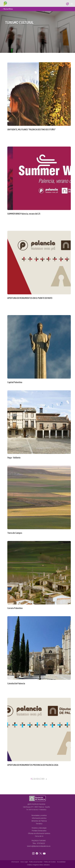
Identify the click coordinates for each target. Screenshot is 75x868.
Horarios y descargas (39, 828)
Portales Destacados (39, 831)
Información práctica (39, 818)
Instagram (34, 853)
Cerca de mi (39, 836)
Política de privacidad (36, 862)
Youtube (44, 853)
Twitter (41, 853)
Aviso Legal (24, 862)
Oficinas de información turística (39, 833)
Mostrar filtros (8, 9)
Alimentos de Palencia (39, 821)
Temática (39, 824)
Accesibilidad (61, 862)
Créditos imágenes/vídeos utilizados (38, 865)
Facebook (37, 853)
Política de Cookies (50, 862)
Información (15, 862)
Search (67, 4)
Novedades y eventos (39, 815)
